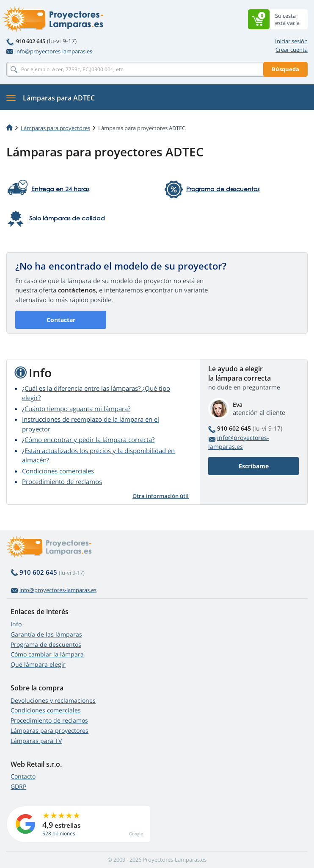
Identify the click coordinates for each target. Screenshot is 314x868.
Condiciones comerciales (58, 471)
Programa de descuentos (46, 644)
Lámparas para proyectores (55, 128)
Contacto (23, 776)
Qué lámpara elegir (38, 664)
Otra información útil (161, 496)
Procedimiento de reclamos (62, 481)
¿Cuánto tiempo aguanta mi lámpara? (76, 409)
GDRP (18, 786)
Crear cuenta (292, 50)
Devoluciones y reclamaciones (53, 700)
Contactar (61, 320)
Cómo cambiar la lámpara (47, 654)
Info (16, 624)
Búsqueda (285, 69)
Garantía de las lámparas (46, 634)
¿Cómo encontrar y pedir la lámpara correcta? (88, 440)
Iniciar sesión (291, 41)
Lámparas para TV (36, 741)
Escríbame (254, 466)
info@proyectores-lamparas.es (49, 51)
